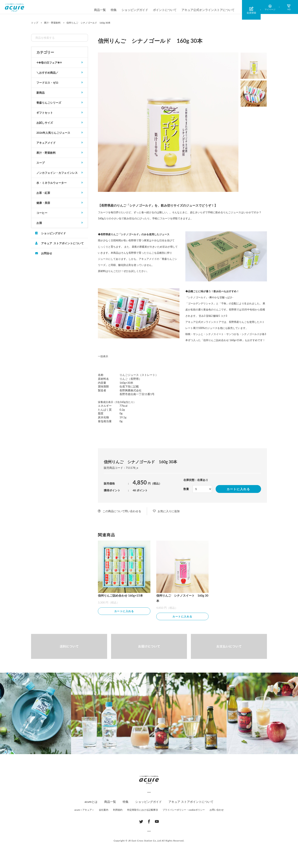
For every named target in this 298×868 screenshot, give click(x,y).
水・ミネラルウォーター (52, 183)
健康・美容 (43, 203)
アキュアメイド (46, 143)
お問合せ (47, 253)
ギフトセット (45, 113)
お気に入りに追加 (169, 511)
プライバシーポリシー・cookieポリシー (184, 810)
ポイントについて (165, 10)
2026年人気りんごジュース (53, 133)
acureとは (91, 802)
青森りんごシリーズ (49, 103)
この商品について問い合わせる (122, 511)
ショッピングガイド (135, 10)
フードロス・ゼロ (47, 83)
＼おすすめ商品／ (47, 73)
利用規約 (118, 810)
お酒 (39, 223)
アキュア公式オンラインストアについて (208, 10)
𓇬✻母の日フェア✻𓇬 (49, 63)
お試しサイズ (45, 123)
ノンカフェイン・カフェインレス (57, 173)
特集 (114, 10)
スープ (40, 163)
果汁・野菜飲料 (46, 153)
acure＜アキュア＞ (84, 810)
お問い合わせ (217, 810)
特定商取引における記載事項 (143, 810)
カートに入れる (238, 489)
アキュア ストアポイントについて (62, 243)
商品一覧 (100, 10)
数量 (186, 489)
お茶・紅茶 (43, 193)
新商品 (40, 93)
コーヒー (42, 213)
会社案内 (104, 810)
